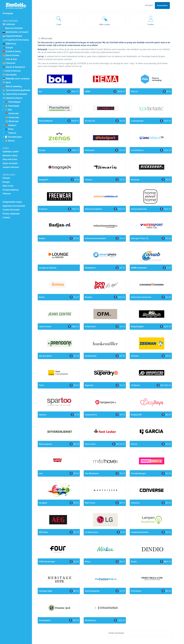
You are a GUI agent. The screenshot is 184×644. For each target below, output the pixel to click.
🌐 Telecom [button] (11, 133)
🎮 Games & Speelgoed (14, 67)
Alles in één (8, 186)
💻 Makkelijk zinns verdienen (16, 79)
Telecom (7, 194)
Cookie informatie (11, 210)
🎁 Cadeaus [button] (11, 125)
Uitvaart (6, 178)
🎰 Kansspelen (10, 75)
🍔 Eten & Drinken (11, 55)
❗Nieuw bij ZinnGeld (13, 28)
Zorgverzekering (10, 190)
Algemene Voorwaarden (14, 206)
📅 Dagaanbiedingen (12, 36)
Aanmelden (162, 5)
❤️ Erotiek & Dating (12, 51)
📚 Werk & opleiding (12, 86)
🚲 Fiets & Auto (10, 59)
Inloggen (149, 5)
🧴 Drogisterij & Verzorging (16, 40)
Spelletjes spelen (11, 152)
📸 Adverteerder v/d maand (15, 32)
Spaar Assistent (10, 163)
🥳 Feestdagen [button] (12, 106)
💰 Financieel (9, 63)
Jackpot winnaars (11, 167)
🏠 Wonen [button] (10, 141)
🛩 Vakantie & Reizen (13, 98)
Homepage (8, 13)
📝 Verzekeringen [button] (13, 137)
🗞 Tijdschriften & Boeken (15, 94)
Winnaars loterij (10, 156)
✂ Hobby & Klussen (12, 71)
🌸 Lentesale (9, 24)
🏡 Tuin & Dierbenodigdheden (16, 90)
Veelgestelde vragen (12, 202)
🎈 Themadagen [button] (13, 102)
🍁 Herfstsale (12, 114)
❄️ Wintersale (12, 121)
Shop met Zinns (10, 159)
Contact (6, 217)
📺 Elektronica (9, 44)
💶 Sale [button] (8, 110)
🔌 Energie (8, 48)
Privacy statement (11, 214)
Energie (6, 182)
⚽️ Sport (7, 82)
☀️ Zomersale (12, 117)
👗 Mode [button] (9, 129)
